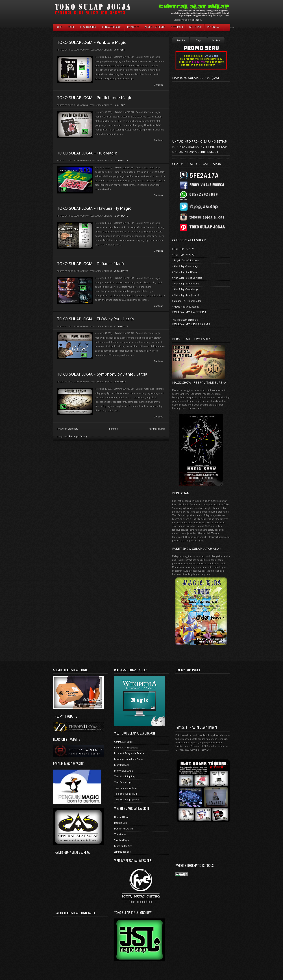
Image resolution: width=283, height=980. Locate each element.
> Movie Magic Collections (186, 307)
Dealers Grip (121, 823)
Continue (159, 85)
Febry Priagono (122, 765)
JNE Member (195, 27)
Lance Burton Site (123, 846)
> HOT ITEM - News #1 (183, 249)
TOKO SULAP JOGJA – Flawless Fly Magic (94, 208)
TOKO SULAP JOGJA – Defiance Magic (91, 264)
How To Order (88, 27)
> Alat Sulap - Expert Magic (186, 284)
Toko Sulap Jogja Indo (125, 788)
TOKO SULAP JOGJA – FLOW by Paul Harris (95, 319)
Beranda (113, 429)
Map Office (133, 27)
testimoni (177, 27)
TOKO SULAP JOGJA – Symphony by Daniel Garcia (102, 374)
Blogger (197, 20)
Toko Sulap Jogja (123, 782)
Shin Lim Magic (122, 840)
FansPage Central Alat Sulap (129, 759)
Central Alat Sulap (123, 742)
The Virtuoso (121, 834)
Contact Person (112, 27)
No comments (121, 160)
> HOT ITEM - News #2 (183, 255)
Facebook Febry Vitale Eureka (129, 753)
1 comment (119, 50)
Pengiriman (214, 27)
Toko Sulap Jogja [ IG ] (126, 794)
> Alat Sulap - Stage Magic (185, 289)
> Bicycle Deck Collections (186, 261)
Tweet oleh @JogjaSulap (185, 320)
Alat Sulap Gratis (155, 27)
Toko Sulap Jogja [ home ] (127, 800)
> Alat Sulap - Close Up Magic (187, 278)
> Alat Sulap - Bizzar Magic (185, 266)
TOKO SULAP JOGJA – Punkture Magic (92, 42)
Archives (216, 41)
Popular (181, 41)
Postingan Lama (157, 429)
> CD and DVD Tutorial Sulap (187, 301)
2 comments (120, 382)
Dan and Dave (121, 817)
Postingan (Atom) (78, 436)
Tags (199, 41)
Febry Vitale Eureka (124, 771)
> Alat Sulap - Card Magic (185, 272)
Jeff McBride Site (122, 852)
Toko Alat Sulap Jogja (125, 777)
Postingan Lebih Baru (68, 429)
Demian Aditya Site (124, 829)
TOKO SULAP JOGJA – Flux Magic (87, 153)
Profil (71, 27)
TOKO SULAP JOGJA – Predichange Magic (95, 98)
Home (59, 27)
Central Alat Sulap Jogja (126, 748)
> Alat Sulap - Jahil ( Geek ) (186, 295)
